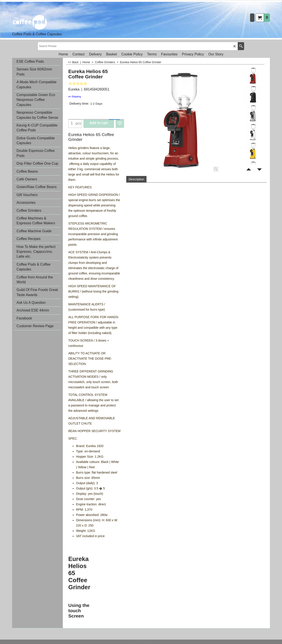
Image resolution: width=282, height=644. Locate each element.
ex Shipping (75, 96)
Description (136, 179)
